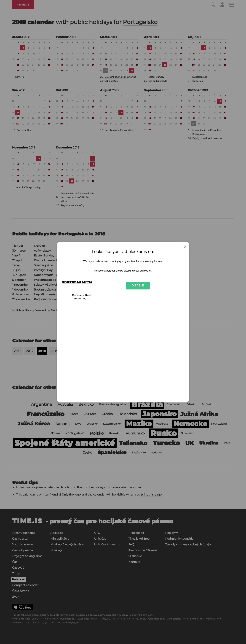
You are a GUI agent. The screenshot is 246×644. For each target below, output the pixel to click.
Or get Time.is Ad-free (77, 282)
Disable (138, 286)
